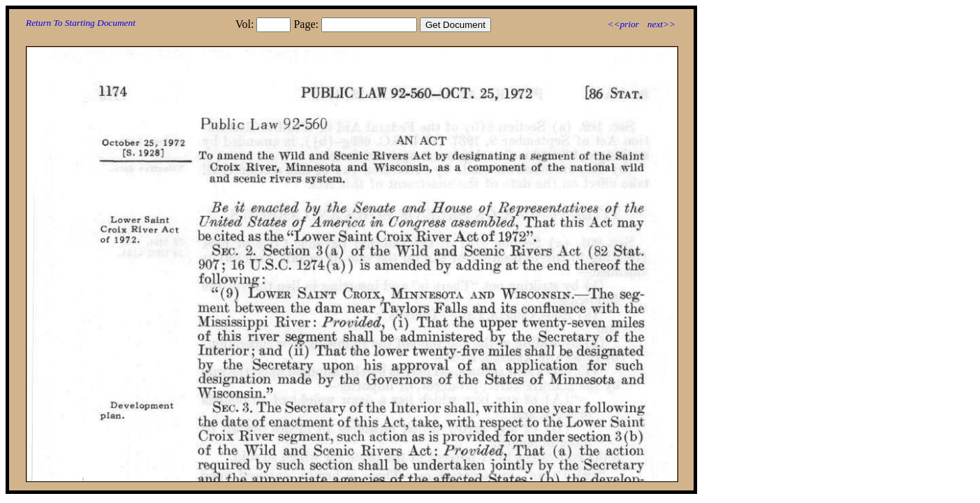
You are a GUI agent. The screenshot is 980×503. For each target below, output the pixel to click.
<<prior (623, 24)
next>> (661, 24)
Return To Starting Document (81, 23)
